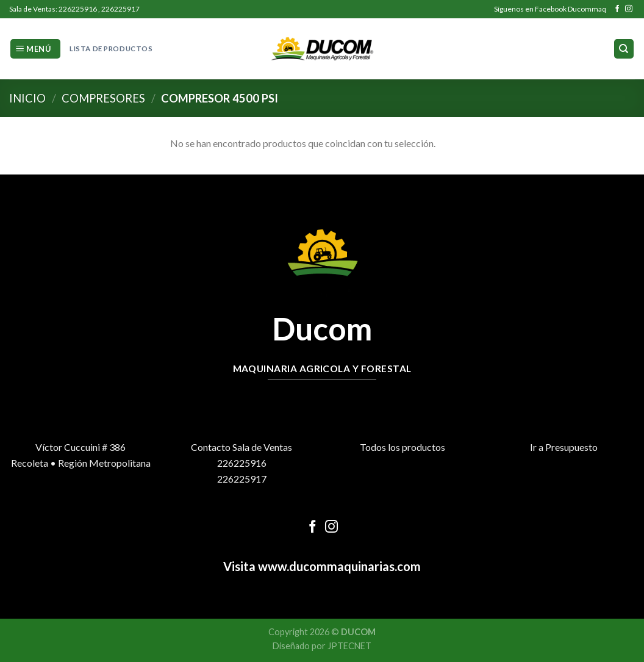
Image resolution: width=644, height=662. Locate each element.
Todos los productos (402, 447)
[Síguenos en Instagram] (629, 9)
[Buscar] (624, 49)
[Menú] (35, 49)
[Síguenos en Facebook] (617, 9)
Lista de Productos (111, 49)
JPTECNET (349, 646)
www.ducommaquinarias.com (338, 566)
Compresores (103, 98)
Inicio (27, 98)
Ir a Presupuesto (564, 447)
